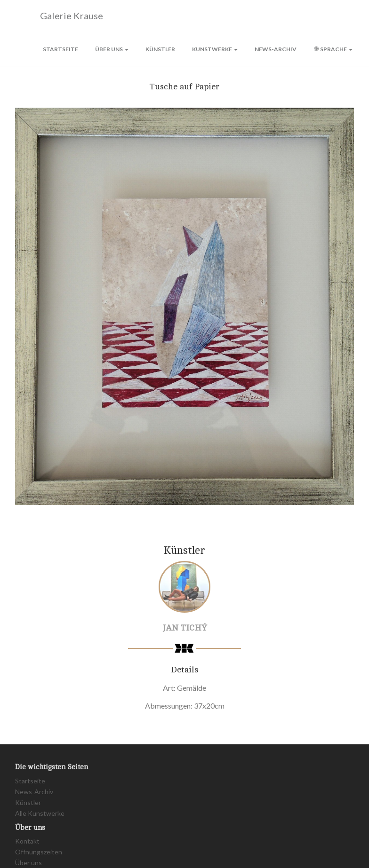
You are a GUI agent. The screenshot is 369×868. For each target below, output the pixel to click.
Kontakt (27, 841)
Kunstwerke (215, 49)
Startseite (60, 49)
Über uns (112, 49)
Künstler (160, 49)
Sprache (333, 49)
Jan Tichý (185, 628)
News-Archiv (276, 49)
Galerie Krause (59, 16)
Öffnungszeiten (39, 852)
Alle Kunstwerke (40, 813)
